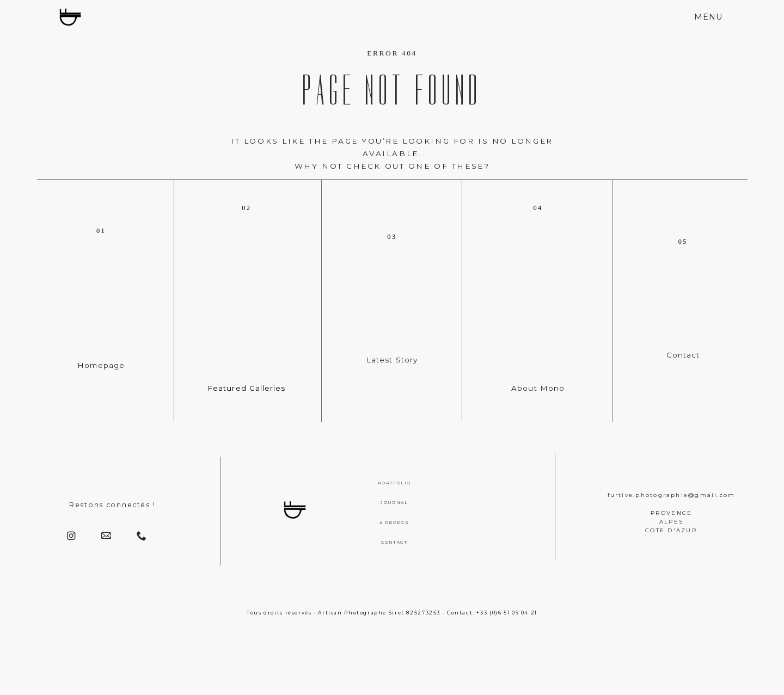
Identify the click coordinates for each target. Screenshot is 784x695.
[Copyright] (392, 671)
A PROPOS (394, 523)
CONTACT (394, 542)
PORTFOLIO (394, 483)
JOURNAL (394, 503)
